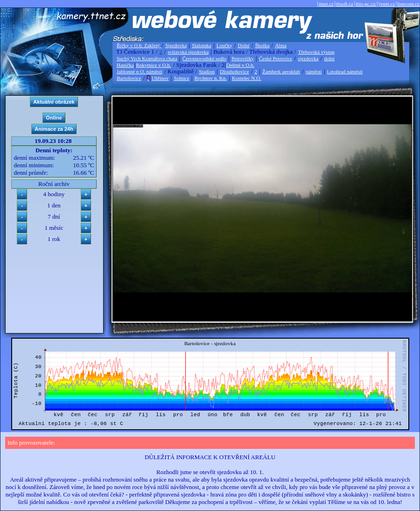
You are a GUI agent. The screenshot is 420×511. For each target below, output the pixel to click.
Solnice (182, 78)
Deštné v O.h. (241, 65)
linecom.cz (408, 4)
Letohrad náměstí (345, 71)
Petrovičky (243, 58)
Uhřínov (160, 78)
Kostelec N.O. (247, 78)
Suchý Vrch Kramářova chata (147, 58)
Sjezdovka (176, 45)
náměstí (314, 71)
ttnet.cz (326, 4)
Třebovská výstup (316, 52)
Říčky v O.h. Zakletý (139, 45)
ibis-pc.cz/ (366, 4)
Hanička (125, 65)
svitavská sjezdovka (188, 52)
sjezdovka (308, 58)
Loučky (224, 45)
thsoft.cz (345, 4)
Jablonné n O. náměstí (140, 71)
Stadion (207, 71)
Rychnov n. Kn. (211, 78)
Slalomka (202, 45)
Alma (280, 45)
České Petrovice (276, 58)
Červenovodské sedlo (204, 58)
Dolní (244, 45)
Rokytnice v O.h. (153, 65)
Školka (262, 45)
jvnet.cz (387, 4)
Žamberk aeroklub (281, 71)
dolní (329, 58)
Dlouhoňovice (234, 71)
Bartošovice (129, 78)
